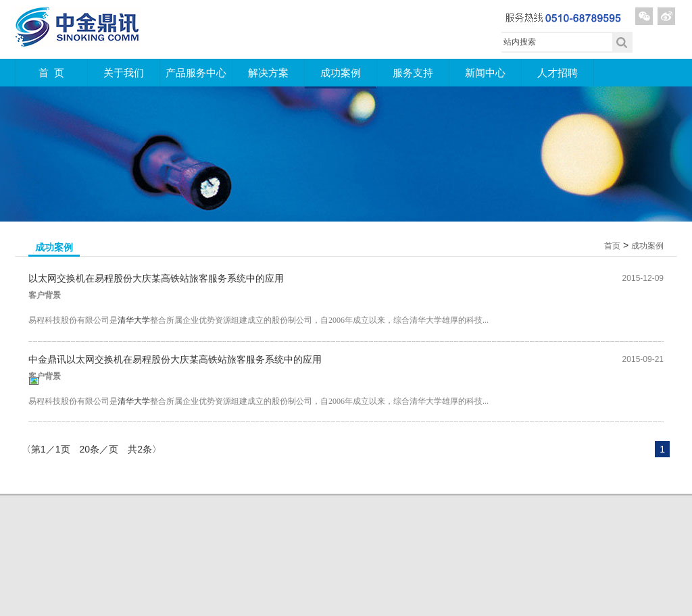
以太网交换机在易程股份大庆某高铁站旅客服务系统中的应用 (156, 279)
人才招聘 (558, 73)
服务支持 (413, 73)
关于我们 (124, 73)
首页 (612, 246)
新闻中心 (485, 73)
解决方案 (268, 73)
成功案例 (341, 73)
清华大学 (134, 320)
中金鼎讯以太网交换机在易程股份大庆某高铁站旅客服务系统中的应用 (175, 360)
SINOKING (77, 29)
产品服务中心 (196, 73)
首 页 (52, 73)
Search (622, 42)
